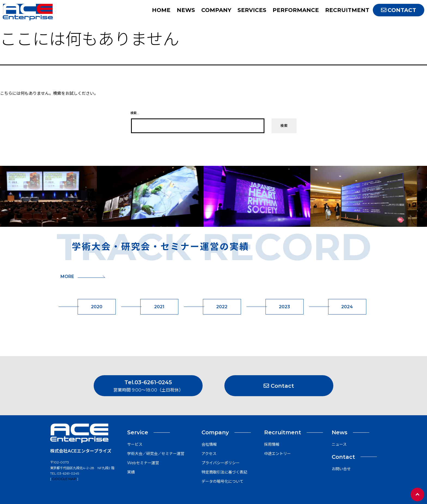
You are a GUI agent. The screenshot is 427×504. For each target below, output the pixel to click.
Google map (64, 479)
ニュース (339, 444)
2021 (159, 307)
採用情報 (272, 444)
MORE (83, 277)
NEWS (186, 10)
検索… (135, 113)
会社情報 (209, 444)
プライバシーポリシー (221, 463)
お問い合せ (341, 469)
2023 (284, 307)
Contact (279, 386)
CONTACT (399, 10)
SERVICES (252, 10)
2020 (97, 307)
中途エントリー (277, 454)
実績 (131, 472)
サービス (135, 444)
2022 (222, 307)
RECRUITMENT (347, 10)
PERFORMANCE (296, 10)
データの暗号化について (222, 481)
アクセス (209, 454)
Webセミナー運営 (143, 463)
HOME (161, 10)
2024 (347, 307)
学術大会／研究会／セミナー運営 (156, 454)
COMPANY (216, 10)
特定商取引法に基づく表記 (224, 472)
